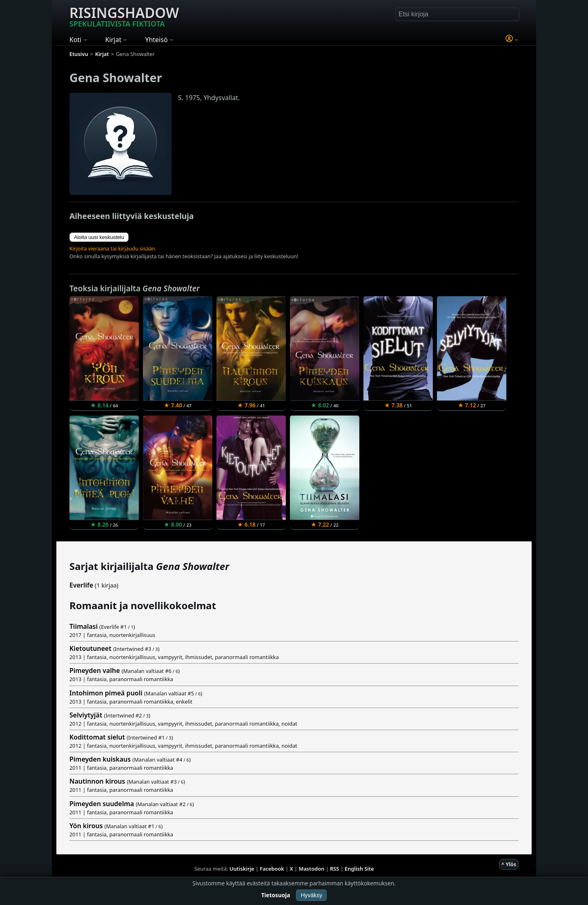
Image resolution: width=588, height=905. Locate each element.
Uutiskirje (242, 869)
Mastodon (312, 869)
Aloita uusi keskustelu (99, 237)
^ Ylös (509, 864)
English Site (359, 869)
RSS (334, 869)
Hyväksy (311, 895)
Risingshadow (124, 16)
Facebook (272, 869)
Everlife (81, 585)
